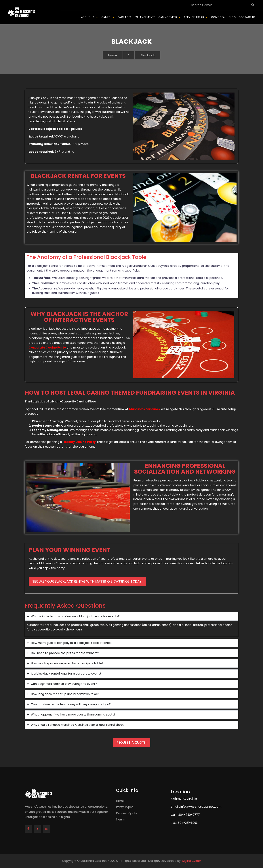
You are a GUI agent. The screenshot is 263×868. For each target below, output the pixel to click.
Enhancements (145, 17)
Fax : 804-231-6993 (184, 823)
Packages (125, 17)
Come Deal (219, 17)
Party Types (125, 807)
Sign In (121, 820)
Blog (232, 17)
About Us (88, 17)
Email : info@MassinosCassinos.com (196, 807)
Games (106, 17)
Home (113, 55)
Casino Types (168, 17)
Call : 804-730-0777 (185, 815)
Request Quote (127, 813)
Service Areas (194, 17)
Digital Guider (191, 861)
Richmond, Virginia (184, 799)
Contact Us (247, 17)
